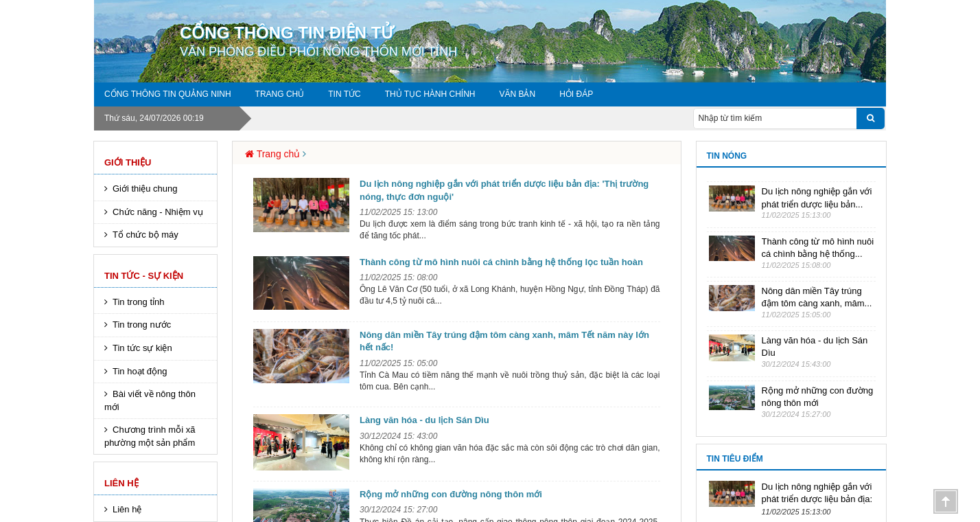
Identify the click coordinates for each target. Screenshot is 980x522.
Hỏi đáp (576, 94)
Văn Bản (517, 94)
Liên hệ (121, 483)
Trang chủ (280, 94)
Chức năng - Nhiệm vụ (158, 212)
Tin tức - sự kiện (144, 276)
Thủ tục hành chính (430, 94)
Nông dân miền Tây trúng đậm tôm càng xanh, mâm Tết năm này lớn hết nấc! (504, 341)
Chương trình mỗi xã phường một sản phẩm (150, 436)
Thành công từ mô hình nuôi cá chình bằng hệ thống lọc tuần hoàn (501, 262)
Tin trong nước (142, 325)
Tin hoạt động (140, 371)
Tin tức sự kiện (142, 348)
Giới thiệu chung (145, 189)
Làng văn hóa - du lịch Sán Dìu (424, 420)
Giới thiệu (128, 162)
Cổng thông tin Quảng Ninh (168, 94)
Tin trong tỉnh (139, 302)
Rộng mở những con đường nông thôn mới (451, 494)
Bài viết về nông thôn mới (150, 400)
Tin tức (344, 94)
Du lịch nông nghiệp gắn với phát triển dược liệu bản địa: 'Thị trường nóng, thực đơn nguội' (504, 190)
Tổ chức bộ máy (145, 235)
